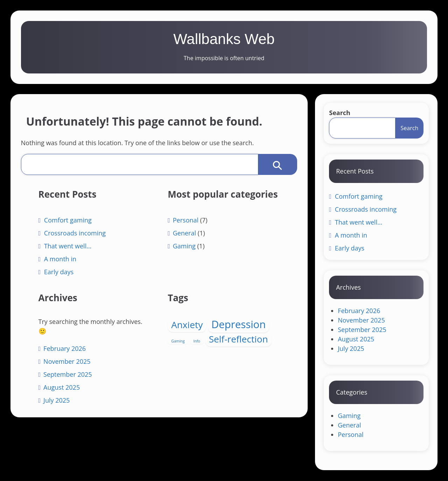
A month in (61, 259)
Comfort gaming (69, 220)
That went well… (69, 246)
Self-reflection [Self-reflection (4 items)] (238, 339)
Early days (60, 272)
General (184, 247)
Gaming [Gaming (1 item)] (178, 341)
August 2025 (63, 388)
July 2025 (58, 401)
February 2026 (66, 349)
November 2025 (68, 362)
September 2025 (69, 375)
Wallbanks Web (224, 39)
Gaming (184, 260)
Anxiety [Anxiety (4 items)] (187, 325)
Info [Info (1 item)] (197, 341)
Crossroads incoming (76, 233)
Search (340, 113)
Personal (185, 234)
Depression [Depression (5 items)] (239, 325)
